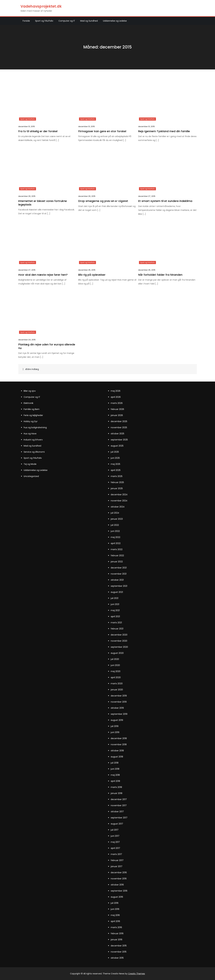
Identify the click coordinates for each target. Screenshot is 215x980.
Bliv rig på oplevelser (92, 275)
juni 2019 (115, 732)
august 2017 (117, 824)
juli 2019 (115, 726)
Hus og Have (30, 434)
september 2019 (119, 714)
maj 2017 (115, 842)
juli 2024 (115, 513)
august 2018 (117, 757)
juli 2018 (115, 763)
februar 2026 (117, 409)
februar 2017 (117, 860)
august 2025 (117, 446)
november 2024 (119, 501)
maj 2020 (116, 671)
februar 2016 (117, 933)
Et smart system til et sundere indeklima (165, 201)
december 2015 (119, 946)
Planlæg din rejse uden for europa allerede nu (47, 346)
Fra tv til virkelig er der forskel (38, 131)
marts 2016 (116, 927)
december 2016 (119, 872)
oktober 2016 (117, 885)
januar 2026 (117, 415)
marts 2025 (117, 476)
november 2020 (119, 641)
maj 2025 (115, 464)
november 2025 (119, 427)
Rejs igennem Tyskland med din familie (164, 131)
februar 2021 (117, 629)
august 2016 (117, 897)
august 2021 (117, 592)
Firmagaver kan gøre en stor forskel (102, 131)
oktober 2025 (117, 434)
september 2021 (119, 586)
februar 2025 (117, 482)
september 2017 (119, 818)
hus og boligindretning (35, 427)
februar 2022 (117, 555)
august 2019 (117, 720)
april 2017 (115, 848)
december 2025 (119, 421)
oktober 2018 (117, 751)
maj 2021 (115, 610)
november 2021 (119, 574)
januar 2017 (117, 866)
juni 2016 (115, 909)
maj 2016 (115, 915)
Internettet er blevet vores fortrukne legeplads (43, 203)
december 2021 (119, 568)
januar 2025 (117, 488)
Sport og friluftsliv (44, 21)
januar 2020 (117, 690)
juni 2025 (115, 458)
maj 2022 (115, 537)
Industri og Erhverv (33, 440)
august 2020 (117, 653)
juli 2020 (115, 659)
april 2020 (116, 677)
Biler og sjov (30, 391)
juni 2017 (115, 836)
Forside (26, 21)
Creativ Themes (137, 974)
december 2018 (119, 738)
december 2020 (119, 635)
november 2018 (119, 744)
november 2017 (119, 805)
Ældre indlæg (32, 369)
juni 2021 (115, 604)
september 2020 (119, 647)
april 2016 (115, 921)
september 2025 (119, 440)
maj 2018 (115, 775)
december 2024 (119, 495)
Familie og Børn (32, 409)
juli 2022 (115, 525)
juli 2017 (115, 830)
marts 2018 (116, 787)
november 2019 (119, 702)
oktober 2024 (118, 507)
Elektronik (28, 403)
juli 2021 (114, 598)
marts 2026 (117, 403)
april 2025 (116, 470)
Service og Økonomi (34, 452)
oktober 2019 (117, 708)
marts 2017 (116, 854)
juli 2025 (115, 452)
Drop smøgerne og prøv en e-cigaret (103, 201)
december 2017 (119, 799)
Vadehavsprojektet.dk (41, 6)
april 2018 (115, 781)
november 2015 (119, 952)
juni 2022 (115, 531)
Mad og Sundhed (89, 21)
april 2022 (116, 543)
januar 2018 (117, 793)
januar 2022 (117, 562)
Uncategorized (31, 476)
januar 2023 (117, 519)
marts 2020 (117, 684)
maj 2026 (116, 391)
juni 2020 (115, 665)
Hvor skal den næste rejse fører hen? (43, 275)
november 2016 (119, 879)
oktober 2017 (117, 812)
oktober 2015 (117, 958)
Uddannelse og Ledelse (115, 21)
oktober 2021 (117, 580)
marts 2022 (117, 549)
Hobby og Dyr (31, 421)
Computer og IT (67, 21)
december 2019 (119, 696)
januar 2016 (117, 940)
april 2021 (115, 616)
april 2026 (116, 397)
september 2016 (119, 891)
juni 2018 (115, 769)
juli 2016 (115, 903)
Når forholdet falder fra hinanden (160, 275)
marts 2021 (116, 623)
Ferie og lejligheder (33, 415)
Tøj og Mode (30, 464)
